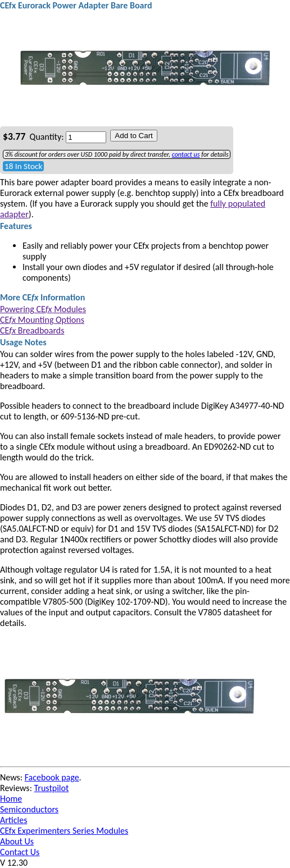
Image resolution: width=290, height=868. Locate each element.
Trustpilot (52, 788)
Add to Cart (133, 136)
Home (11, 799)
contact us (186, 154)
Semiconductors (29, 809)
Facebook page (52, 777)
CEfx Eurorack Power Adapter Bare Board (76, 5)
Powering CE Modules (43, 309)
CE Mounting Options (42, 320)
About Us (17, 841)
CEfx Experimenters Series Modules (64, 831)
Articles (13, 820)
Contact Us (20, 852)
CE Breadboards (32, 330)
